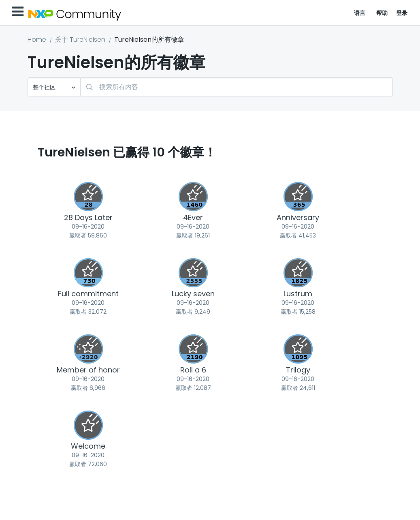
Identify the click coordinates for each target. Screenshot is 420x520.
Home (37, 40)
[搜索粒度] (54, 87)
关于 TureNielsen (80, 40)
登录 (402, 13)
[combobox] (237, 87)
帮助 (382, 13)
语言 (360, 13)
